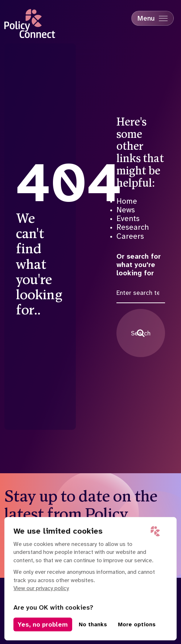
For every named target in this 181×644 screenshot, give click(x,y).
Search (141, 333)
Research (133, 227)
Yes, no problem (43, 624)
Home (127, 201)
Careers (130, 236)
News (126, 210)
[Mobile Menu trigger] (153, 18)
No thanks (93, 624)
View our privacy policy (41, 588)
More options (137, 624)
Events (128, 219)
